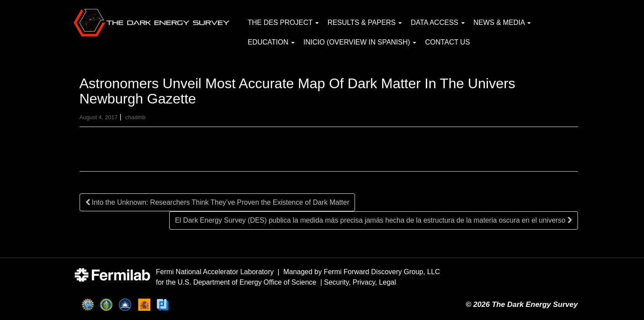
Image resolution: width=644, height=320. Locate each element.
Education (271, 42)
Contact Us (447, 42)
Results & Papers (365, 22)
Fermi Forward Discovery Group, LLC (382, 272)
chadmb (135, 117)
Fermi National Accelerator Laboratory (215, 272)
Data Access (437, 22)
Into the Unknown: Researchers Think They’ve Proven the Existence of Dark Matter (217, 202)
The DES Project (284, 22)
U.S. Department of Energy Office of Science (247, 282)
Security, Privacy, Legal (360, 282)
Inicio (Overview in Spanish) (360, 42)
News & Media (502, 22)
